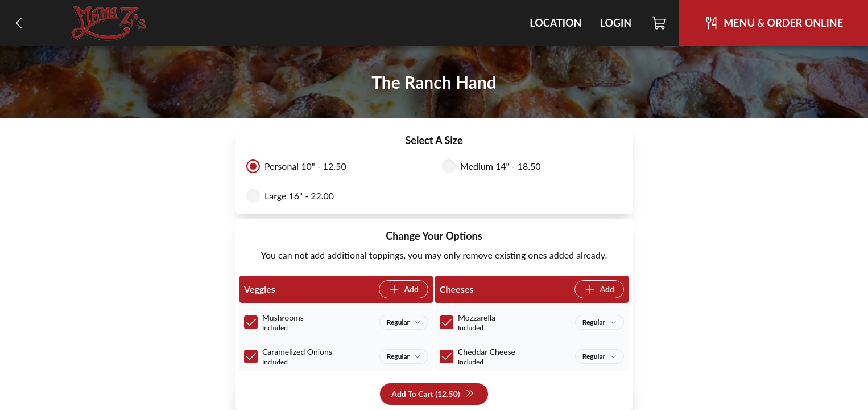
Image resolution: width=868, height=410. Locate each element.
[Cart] (660, 23)
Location (555, 23)
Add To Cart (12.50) (433, 394)
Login (615, 23)
